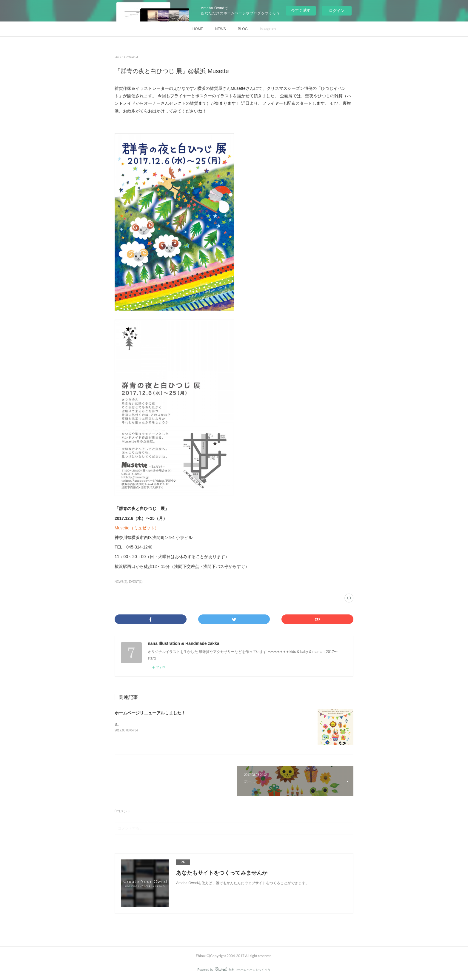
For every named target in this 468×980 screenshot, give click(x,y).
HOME (198, 29)
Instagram (268, 29)
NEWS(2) (121, 582)
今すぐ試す (301, 10)
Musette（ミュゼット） (137, 528)
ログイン (337, 11)
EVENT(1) (136, 582)
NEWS (221, 29)
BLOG (243, 29)
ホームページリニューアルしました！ (150, 713)
